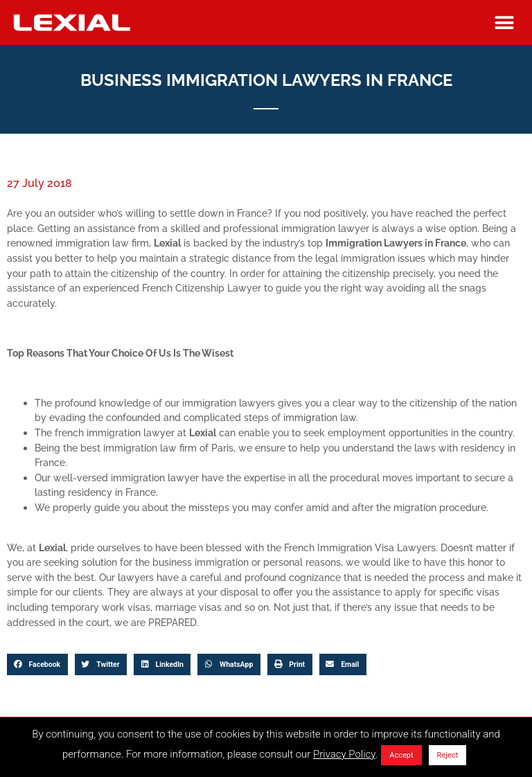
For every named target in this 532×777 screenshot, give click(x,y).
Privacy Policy (344, 754)
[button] (504, 23)
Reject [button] (447, 755)
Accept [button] (401, 755)
